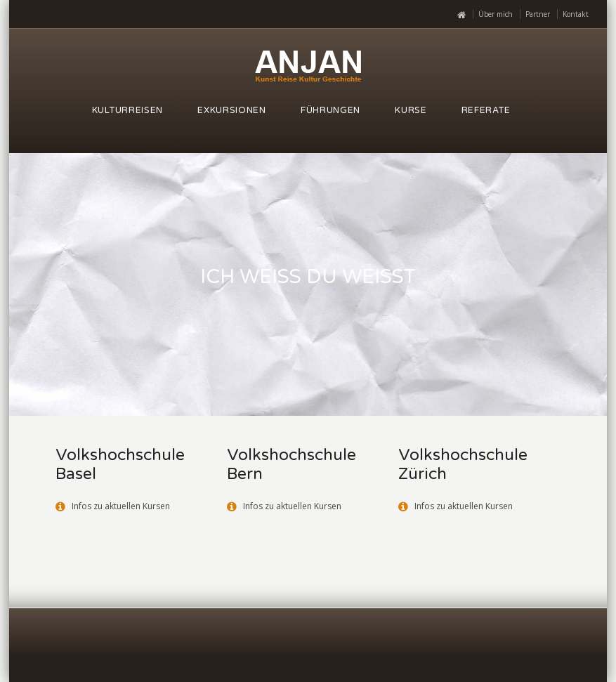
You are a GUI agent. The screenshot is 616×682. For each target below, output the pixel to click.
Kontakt (576, 14)
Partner (538, 14)
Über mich (496, 14)
